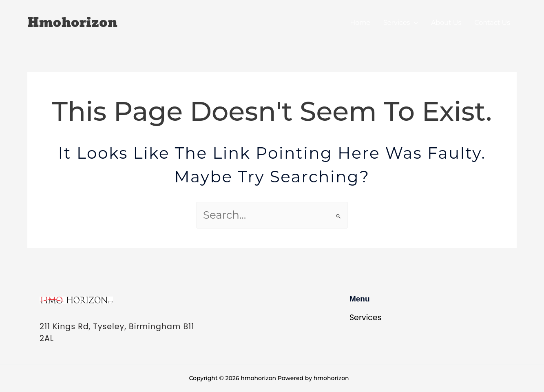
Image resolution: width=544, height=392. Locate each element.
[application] (414, 23)
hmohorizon (72, 23)
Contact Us (492, 23)
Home (360, 23)
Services (401, 23)
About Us (446, 23)
